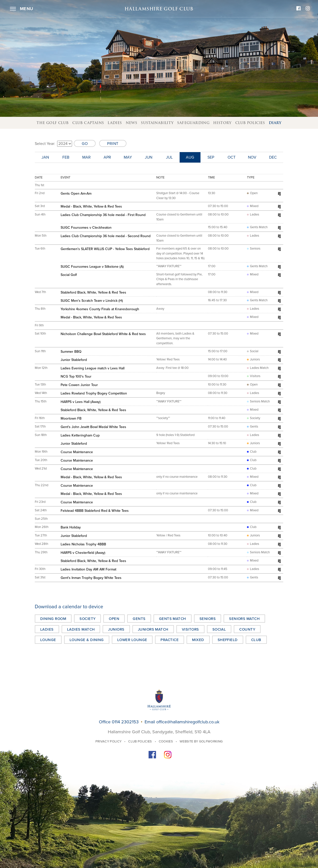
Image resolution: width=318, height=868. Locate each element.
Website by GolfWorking (201, 741)
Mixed (198, 640)
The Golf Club (53, 123)
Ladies (115, 123)
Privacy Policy (109, 741)
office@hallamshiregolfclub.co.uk (188, 722)
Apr (107, 157)
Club (256, 640)
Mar (86, 157)
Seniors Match (244, 619)
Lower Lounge (132, 640)
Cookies (166, 741)
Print (113, 144)
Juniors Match (153, 629)
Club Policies (250, 123)
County (247, 629)
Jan (45, 157)
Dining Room (53, 619)
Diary (275, 123)
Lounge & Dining (87, 640)
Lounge (48, 640)
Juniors (116, 629)
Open (114, 619)
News (132, 123)
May (128, 157)
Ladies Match (81, 629)
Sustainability (157, 123)
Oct (232, 157)
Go (85, 144)
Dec (273, 157)
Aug (190, 157)
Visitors (190, 629)
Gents (139, 619)
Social (219, 629)
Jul (169, 157)
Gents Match (173, 619)
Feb (66, 157)
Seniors (208, 619)
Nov (252, 157)
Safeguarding (193, 123)
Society (87, 619)
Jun (149, 157)
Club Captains (88, 123)
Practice (170, 640)
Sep (211, 157)
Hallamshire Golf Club (159, 9)
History (222, 123)
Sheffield (228, 640)
